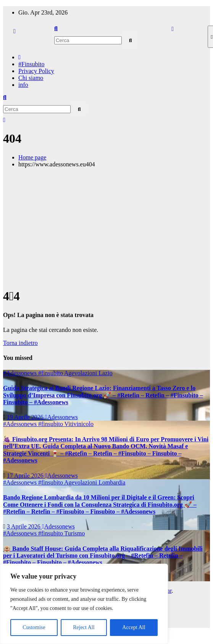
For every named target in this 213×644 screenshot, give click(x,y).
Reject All (84, 627)
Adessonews (61, 417)
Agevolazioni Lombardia (95, 482)
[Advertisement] (106, 228)
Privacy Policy (36, 71)
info (23, 85)
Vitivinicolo (79, 424)
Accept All (134, 627)
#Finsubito (31, 64)
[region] (84, 604)
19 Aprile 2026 (26, 417)
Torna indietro (20, 343)
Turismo (75, 533)
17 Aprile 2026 (26, 476)
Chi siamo (31, 78)
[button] (56, 29)
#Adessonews (21, 373)
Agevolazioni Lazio (88, 373)
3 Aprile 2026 (24, 526)
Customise (34, 627)
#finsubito (51, 373)
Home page (32, 157)
